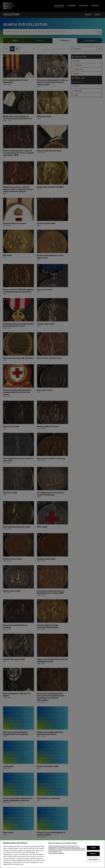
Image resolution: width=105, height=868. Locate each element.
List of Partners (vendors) (56, 857)
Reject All (93, 858)
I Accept (93, 852)
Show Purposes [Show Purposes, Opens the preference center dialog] (93, 863)
